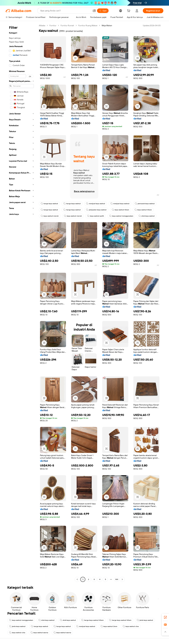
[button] (94, 11)
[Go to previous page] (77, 579)
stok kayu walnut (147, 216)
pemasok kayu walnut (145, 204)
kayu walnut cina (131, 626)
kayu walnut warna (39, 633)
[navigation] (21, 303)
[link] (165, 617)
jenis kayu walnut (145, 620)
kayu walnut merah (50, 216)
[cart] (129, 11)
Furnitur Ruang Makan (88, 25)
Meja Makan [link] (107, 25)
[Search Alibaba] (65, 11)
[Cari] (103, 11)
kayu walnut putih (96, 216)
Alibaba (42, 25)
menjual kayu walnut (96, 204)
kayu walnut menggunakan (121, 216)
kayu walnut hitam (120, 210)
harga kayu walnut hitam (92, 620)
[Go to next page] (122, 579)
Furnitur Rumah (67, 25)
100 (117, 579)
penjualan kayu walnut (96, 210)
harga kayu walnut (49, 204)
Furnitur (53, 25)
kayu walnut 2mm (109, 626)
